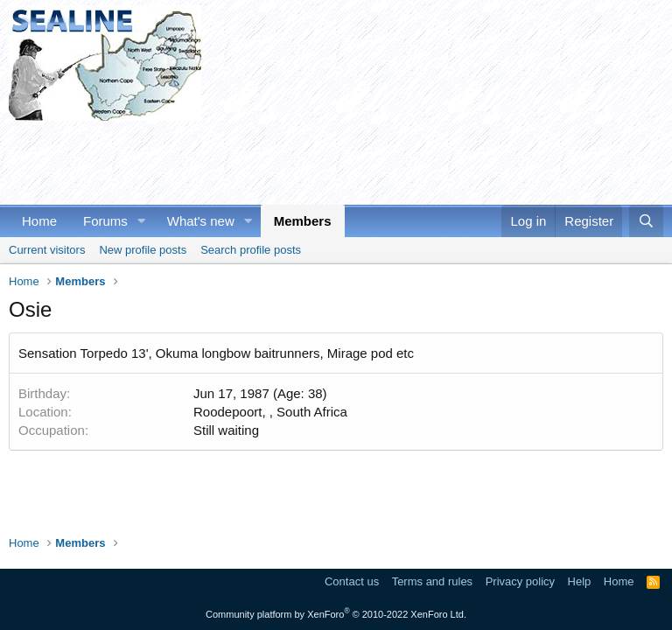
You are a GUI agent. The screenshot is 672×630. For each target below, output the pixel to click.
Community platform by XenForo (336, 614)
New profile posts (143, 250)
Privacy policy (520, 581)
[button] (142, 221)
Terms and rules (432, 581)
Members (303, 221)
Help (580, 581)
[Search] (646, 221)
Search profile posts (251, 250)
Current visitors (47, 250)
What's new (201, 221)
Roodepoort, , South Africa (270, 412)
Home (39, 221)
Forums (105, 221)
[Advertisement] (327, 160)
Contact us (352, 581)
